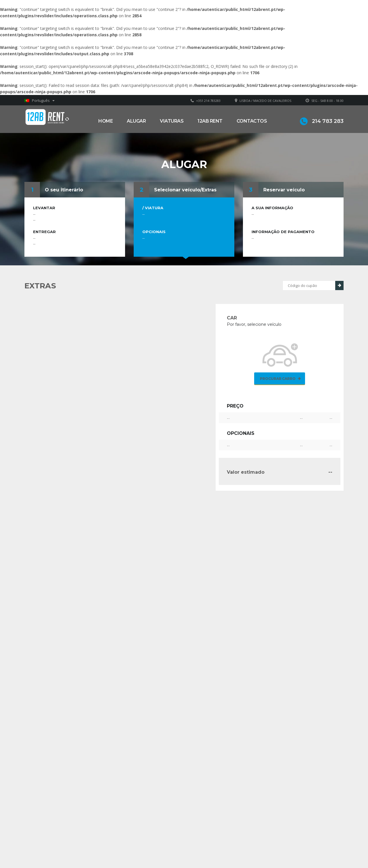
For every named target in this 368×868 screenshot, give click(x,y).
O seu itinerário (64, 190)
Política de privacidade (215, 847)
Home (106, 121)
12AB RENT (210, 121)
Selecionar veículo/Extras (185, 190)
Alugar (136, 121)
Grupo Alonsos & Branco (217, 839)
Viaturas (172, 121)
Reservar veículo (284, 190)
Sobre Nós (204, 830)
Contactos (252, 121)
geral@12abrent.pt (135, 841)
